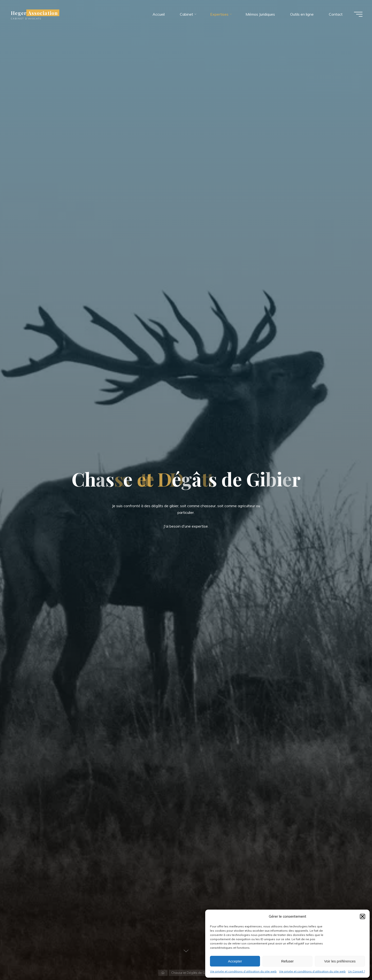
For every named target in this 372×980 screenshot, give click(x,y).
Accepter (235, 961)
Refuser (287, 961)
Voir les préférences (340, 961)
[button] (363, 916)
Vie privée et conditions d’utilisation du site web (243, 971)
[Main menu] (358, 14)
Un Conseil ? (356, 971)
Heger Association (34, 13)
